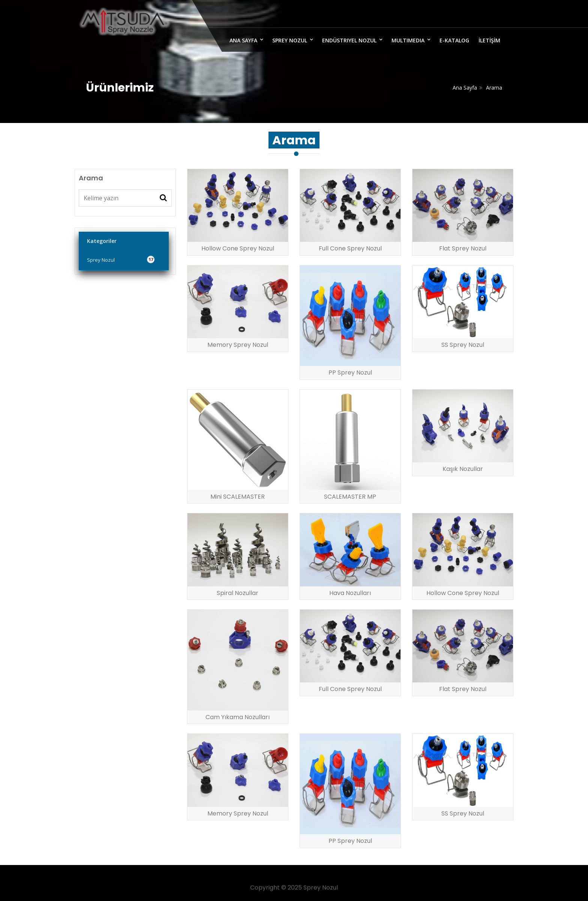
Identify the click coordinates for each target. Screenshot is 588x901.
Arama (494, 88)
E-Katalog (454, 40)
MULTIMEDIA (408, 40)
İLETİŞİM (489, 40)
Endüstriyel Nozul (349, 40)
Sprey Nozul (290, 40)
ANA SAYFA (243, 40)
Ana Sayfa (465, 88)
